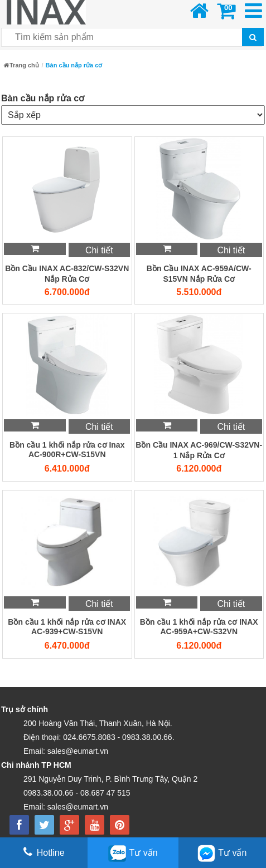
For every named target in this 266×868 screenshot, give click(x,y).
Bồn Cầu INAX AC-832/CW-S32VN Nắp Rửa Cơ (67, 274)
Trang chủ (21, 65)
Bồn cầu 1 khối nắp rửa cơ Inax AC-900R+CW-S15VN (67, 450)
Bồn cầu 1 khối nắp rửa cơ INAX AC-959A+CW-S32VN (199, 627)
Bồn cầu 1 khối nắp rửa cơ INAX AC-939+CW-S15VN (67, 627)
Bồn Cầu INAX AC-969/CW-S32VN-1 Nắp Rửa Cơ (199, 450)
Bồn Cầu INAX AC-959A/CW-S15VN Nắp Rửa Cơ (199, 274)
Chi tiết (99, 250)
